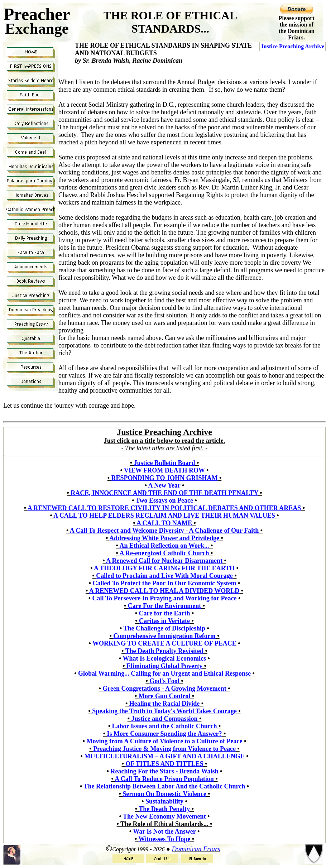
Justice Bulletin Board (164, 463)
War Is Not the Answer (164, 831)
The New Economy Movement (164, 816)
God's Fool (164, 681)
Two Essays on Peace (164, 500)
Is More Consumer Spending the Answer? (165, 734)
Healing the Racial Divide (165, 704)
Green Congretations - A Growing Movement (164, 689)
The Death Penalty (164, 809)
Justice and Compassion (164, 719)
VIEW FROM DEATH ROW (164, 470)
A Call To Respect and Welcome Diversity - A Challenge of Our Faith (164, 531)
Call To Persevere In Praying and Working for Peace (165, 598)
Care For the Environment (165, 606)
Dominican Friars (196, 849)
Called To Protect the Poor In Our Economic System (165, 583)
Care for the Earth (165, 613)
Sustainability (164, 801)
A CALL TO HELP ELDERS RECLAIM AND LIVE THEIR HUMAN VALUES (164, 515)
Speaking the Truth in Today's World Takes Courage (164, 711)
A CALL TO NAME (164, 523)
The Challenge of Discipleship (165, 628)
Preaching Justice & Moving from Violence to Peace (164, 749)
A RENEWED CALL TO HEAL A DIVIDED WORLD (164, 591)
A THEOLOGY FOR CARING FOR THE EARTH (164, 568)
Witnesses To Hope (164, 839)
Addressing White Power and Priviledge (164, 538)
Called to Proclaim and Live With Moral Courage (164, 576)
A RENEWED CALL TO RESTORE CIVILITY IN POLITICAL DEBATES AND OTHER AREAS (164, 508)
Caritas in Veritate (164, 621)
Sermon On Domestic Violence (164, 794)
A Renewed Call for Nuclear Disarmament (164, 561)
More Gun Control (164, 696)
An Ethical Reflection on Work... (164, 546)
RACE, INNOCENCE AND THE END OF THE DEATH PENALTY (164, 493)
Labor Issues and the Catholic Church (165, 726)
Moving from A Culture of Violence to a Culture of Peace (165, 741)
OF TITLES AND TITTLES (164, 764)
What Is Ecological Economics (165, 658)
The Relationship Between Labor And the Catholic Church (164, 786)
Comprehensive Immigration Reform (164, 636)
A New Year (164, 485)
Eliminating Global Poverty (164, 666)
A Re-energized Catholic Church (164, 553)
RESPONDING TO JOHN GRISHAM (165, 478)
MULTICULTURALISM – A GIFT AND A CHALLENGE (164, 756)
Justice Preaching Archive (293, 46)
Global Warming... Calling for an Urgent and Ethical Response (164, 673)
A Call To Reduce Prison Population (164, 779)
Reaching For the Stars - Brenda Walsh (164, 771)
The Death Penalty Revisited (164, 651)
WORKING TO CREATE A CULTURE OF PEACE (164, 643)
